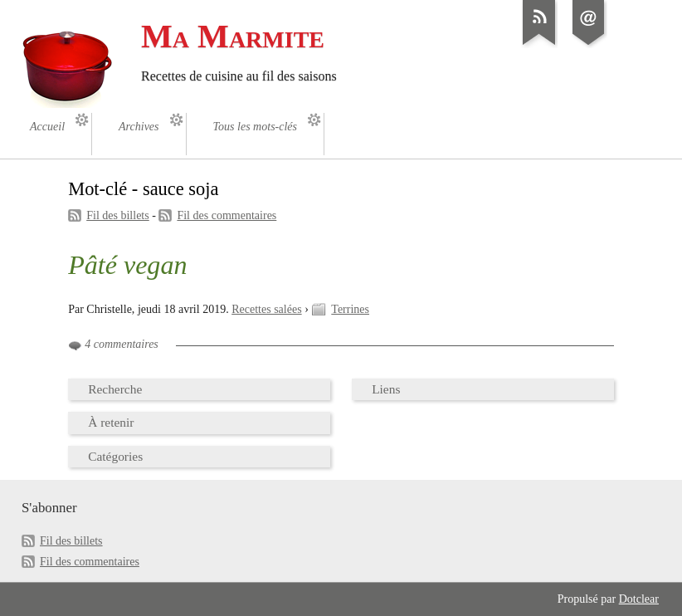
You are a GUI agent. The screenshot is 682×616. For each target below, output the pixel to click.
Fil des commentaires (227, 215)
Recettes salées (266, 309)
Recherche (115, 389)
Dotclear (639, 599)
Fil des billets (118, 215)
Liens (386, 389)
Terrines (350, 309)
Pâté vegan (127, 265)
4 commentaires (122, 344)
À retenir (111, 422)
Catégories (115, 456)
